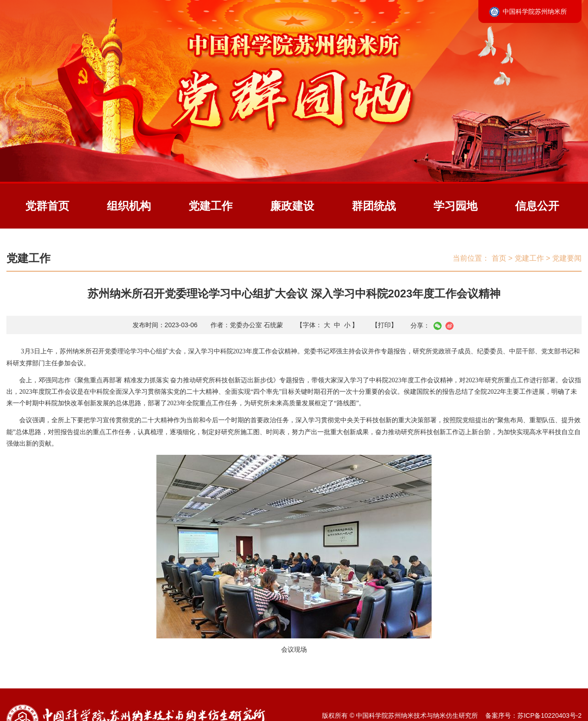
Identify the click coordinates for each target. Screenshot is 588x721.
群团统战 (374, 206)
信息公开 (537, 206)
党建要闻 (567, 258)
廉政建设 (292, 206)
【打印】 (384, 325)
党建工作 (211, 206)
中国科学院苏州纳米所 (535, 11)
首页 (499, 258)
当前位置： (471, 258)
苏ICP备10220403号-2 (549, 715)
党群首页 (47, 206)
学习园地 (455, 206)
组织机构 (129, 206)
